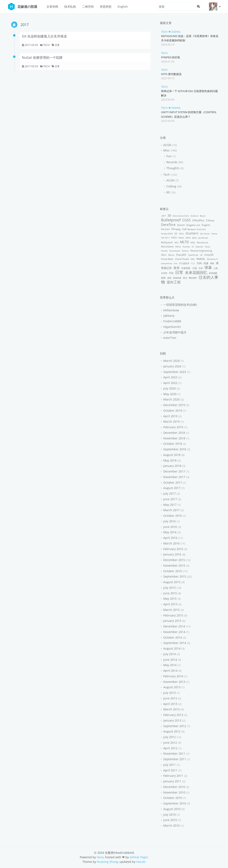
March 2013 (171, 709)
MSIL (193, 242)
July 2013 (170, 693)
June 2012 (170, 743)
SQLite (171, 255)
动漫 (206, 263)
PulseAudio (175, 251)
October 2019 (173, 411)
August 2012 (172, 731)
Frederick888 (172, 321)
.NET (163, 216)
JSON (188, 238)
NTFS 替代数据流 (171, 74)
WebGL (201, 259)
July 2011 (170, 765)
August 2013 (172, 687)
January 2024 (172, 366)
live (176, 263)
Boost (203, 216)
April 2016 (170, 538)
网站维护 (193, 278)
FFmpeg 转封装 (171, 57)
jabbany (169, 316)
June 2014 (170, 660)
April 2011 (170, 770)
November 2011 (174, 754)
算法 (185, 278)
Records (172, 162)
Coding (175, 32)
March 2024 (171, 361)
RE (168, 192)
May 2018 (170, 460)
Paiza (208, 247)
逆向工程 (174, 282)
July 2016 (170, 521)
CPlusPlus (198, 220)
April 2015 (170, 604)
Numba (186, 247)
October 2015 (173, 571)
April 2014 (170, 671)
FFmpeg (176, 229)
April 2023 (170, 377)
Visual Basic (167, 259)
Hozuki (141, 862)
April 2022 (170, 383)
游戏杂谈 (177, 278)
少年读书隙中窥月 (175, 332)
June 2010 (170, 820)
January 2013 (172, 720)
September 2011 (175, 759)
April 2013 (170, 704)
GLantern (192, 233)
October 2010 (173, 798)
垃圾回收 (186, 268)
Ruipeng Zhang (107, 862)
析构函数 (213, 273)
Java (194, 238)
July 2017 (170, 493)
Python (185, 251)
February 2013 (173, 715)
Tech (46, 45)
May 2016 (170, 532)
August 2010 (172, 809)
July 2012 (170, 737)
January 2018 (172, 466)
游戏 (169, 278)
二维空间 (88, 7)
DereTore (168, 225)
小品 (195, 268)
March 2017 (171, 510)
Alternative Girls (181, 216)
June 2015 (170, 593)
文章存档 (52, 7)
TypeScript (193, 255)
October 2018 (173, 444)
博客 (212, 263)
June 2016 (170, 527)
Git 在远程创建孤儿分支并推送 (44, 36)
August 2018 (172, 455)
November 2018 (174, 438)
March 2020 (171, 399)
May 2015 (170, 599)
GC (176, 233)
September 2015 (175, 576)
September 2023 (175, 372)
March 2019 (171, 421)
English (123, 7)
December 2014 (174, 626)
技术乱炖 (70, 7)
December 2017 (174, 471)
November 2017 (174, 477)
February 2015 (173, 615)
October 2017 (173, 483)
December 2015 (174, 560)
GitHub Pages (139, 857)
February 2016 (173, 549)
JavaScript (203, 238)
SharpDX (181, 255)
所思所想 (106, 7)
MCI (177, 242)
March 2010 (171, 825)
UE (201, 255)
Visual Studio (182, 259)
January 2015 (172, 621)
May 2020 (170, 394)
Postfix (164, 251)
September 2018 (175, 449)
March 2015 (171, 610)
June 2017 (170, 499)
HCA (174, 238)
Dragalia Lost (193, 225)
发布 (177, 268)
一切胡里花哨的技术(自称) (180, 305)
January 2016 (172, 554)
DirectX (181, 225)
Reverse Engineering (201, 251)
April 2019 (170, 416)
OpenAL (199, 247)
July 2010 (170, 815)
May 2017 (170, 505)
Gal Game (205, 234)
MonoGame (167, 246)
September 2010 (175, 803)
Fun (169, 156)
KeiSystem (167, 242)
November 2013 (174, 682)
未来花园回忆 (196, 272)
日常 (57, 45)
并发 (201, 268)
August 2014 (172, 648)
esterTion (170, 338)
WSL (193, 259)
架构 (163, 278)
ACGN (167, 145)
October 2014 (173, 637)
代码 (199, 263)
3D (169, 215)
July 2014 (170, 654)
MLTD (184, 242)
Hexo (181, 238)
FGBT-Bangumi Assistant (194, 229)
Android (194, 216)
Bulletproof (171, 220)
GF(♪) (182, 234)
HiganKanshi (172, 327)
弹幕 (208, 267)
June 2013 (170, 698)
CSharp (210, 220)
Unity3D (209, 255)
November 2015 (174, 565)
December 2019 (174, 405)
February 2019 (173, 427)
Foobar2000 (167, 234)
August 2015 (172, 582)
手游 (171, 273)
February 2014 (173, 676)
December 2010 (174, 787)
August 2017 (172, 488)
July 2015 (170, 588)
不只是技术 (184, 263)
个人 (193, 263)
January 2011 (172, 781)
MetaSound (202, 242)
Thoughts (173, 168)
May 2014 (170, 665)
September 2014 (175, 643)
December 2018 (174, 433)
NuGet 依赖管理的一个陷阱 (42, 58)
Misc (167, 150)
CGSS (186, 220)
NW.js (178, 247)
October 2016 (173, 516)
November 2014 (174, 632)
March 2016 (171, 543)
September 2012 (175, 726)
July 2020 (170, 388)
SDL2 (164, 255)
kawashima (167, 263)
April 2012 (170, 748)
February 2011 (173, 776)
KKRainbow (171, 310)
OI (193, 247)
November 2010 (174, 792)
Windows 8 (212, 259)
